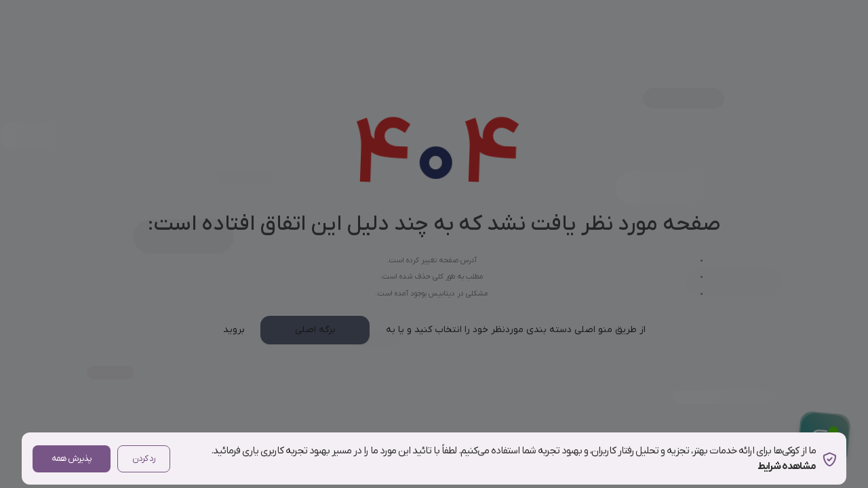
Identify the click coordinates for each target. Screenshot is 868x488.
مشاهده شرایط (787, 466)
